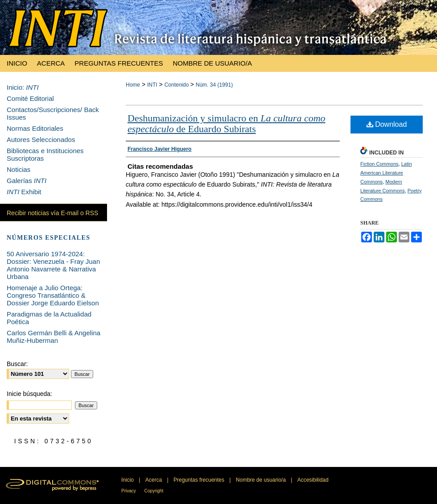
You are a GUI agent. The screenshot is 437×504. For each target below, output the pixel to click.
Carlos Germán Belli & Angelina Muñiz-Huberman (54, 337)
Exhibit (24, 192)
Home (133, 85)
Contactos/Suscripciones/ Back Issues (53, 113)
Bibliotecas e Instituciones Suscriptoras (45, 154)
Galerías (27, 181)
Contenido (177, 85)
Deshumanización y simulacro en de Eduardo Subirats (227, 123)
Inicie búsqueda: (29, 394)
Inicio (128, 480)
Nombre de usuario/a (262, 480)
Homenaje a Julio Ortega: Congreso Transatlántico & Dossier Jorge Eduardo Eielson (53, 295)
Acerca (155, 480)
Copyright (154, 491)
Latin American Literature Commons (386, 173)
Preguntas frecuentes (200, 480)
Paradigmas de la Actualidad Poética (49, 318)
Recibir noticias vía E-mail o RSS (52, 213)
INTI (152, 85)
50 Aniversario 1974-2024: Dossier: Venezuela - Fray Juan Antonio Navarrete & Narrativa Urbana (53, 265)
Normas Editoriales (35, 128)
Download (387, 124)
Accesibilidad (313, 480)
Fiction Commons (379, 164)
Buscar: (17, 364)
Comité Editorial (30, 98)
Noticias (19, 169)
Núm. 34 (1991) (214, 85)
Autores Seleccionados (41, 140)
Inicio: (23, 87)
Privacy (129, 491)
